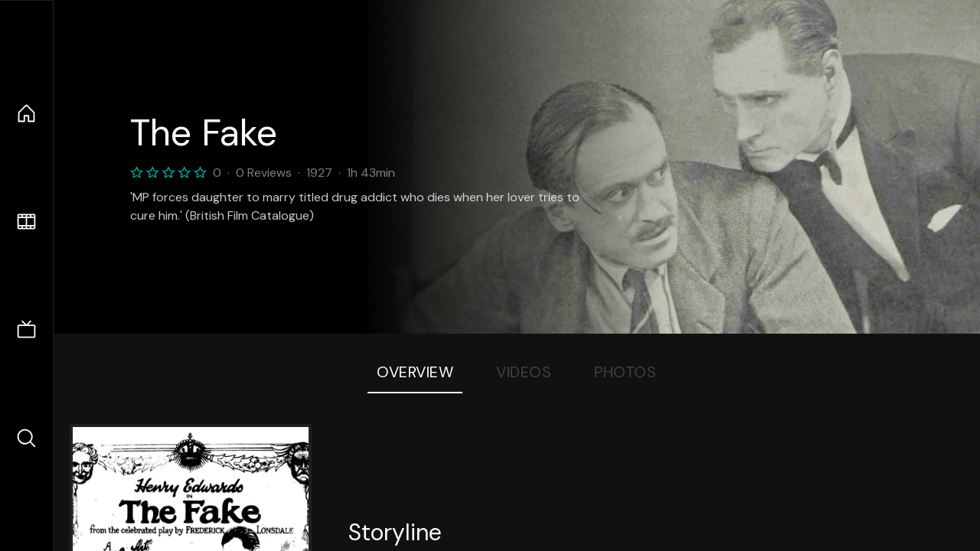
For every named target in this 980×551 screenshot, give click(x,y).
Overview (415, 372)
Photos (625, 372)
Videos (524, 372)
